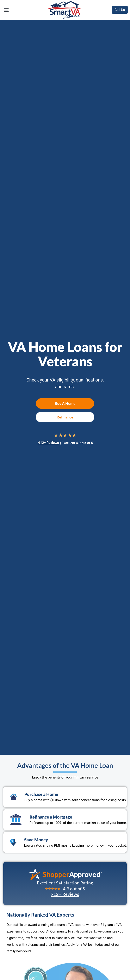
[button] (6, 10)
